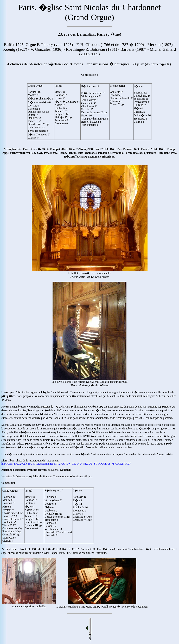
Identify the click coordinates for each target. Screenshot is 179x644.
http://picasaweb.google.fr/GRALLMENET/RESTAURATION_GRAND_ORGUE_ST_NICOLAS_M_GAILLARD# (66, 464)
